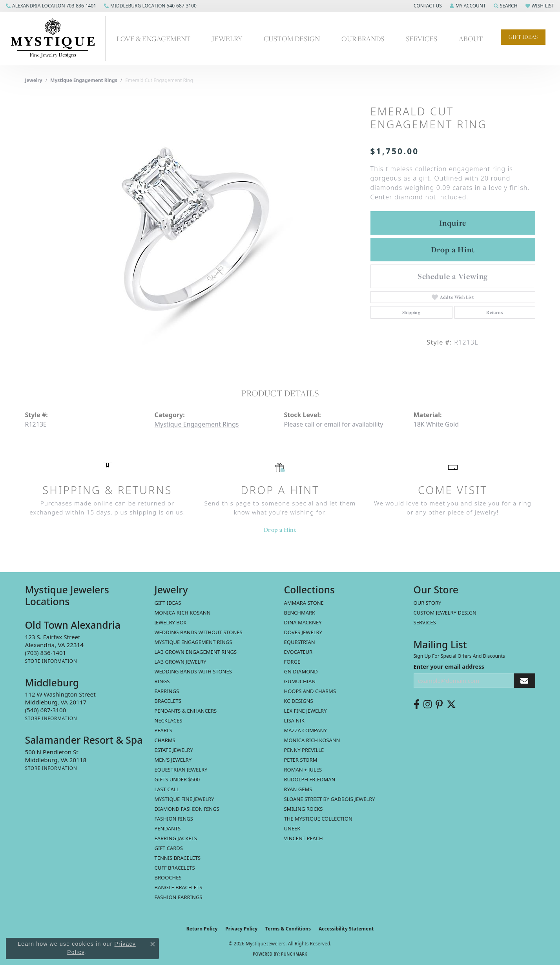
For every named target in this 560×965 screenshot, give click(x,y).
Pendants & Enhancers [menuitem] (186, 711)
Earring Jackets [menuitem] (176, 838)
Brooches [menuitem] (168, 877)
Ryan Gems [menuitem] (298, 789)
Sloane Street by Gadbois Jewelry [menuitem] (330, 799)
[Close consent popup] (153, 944)
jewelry (34, 80)
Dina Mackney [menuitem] (303, 622)
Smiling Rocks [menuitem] (304, 809)
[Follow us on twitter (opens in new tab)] (451, 704)
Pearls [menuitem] (163, 730)
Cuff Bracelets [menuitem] (175, 868)
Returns (495, 312)
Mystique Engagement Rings (84, 80)
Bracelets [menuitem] (168, 701)
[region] (194, 229)
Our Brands (363, 39)
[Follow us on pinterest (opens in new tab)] (439, 704)
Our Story (428, 603)
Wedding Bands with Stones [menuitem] (193, 671)
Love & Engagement (154, 39)
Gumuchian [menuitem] (300, 681)
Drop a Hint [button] (453, 250)
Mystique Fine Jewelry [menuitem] (184, 799)
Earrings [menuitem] (167, 691)
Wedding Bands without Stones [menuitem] (199, 632)
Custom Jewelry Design (445, 613)
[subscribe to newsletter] (524, 681)
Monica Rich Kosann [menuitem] (312, 740)
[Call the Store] (46, 653)
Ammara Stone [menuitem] (304, 603)
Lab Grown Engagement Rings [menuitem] (196, 652)
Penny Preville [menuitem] (304, 750)
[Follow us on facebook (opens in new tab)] (417, 704)
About (471, 39)
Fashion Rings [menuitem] (174, 819)
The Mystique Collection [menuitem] (318, 819)
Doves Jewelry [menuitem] (303, 632)
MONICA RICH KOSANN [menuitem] (183, 613)
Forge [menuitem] (292, 662)
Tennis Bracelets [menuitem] (178, 858)
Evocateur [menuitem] (298, 652)
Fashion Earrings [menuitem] (179, 897)
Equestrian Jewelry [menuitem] (181, 770)
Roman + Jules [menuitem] (303, 770)
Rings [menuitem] (162, 681)
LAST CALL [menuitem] (167, 789)
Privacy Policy (241, 929)
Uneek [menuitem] (292, 828)
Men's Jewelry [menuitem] (173, 760)
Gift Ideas (523, 37)
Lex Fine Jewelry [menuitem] (306, 711)
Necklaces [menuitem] (169, 721)
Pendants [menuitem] (168, 828)
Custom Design (292, 39)
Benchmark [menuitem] (300, 613)
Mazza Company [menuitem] (306, 730)
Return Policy (202, 929)
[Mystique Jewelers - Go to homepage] (57, 38)
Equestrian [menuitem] (300, 642)
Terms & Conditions (288, 929)
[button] (427, 6)
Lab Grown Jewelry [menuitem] (181, 662)
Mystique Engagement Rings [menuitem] (193, 642)
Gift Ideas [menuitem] (168, 603)
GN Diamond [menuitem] (301, 671)
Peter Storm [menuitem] (301, 760)
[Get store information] (51, 661)
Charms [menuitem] (165, 740)
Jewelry (227, 39)
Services (421, 39)
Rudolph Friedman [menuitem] (310, 779)
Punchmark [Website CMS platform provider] (294, 954)
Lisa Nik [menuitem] (294, 721)
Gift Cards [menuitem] (169, 848)
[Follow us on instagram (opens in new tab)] (428, 704)
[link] (51, 6)
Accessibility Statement (346, 929)
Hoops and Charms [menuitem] (310, 691)
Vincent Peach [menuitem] (304, 838)
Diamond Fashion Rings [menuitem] (187, 809)
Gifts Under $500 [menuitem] (177, 779)
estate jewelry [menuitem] (174, 750)
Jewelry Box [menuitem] (171, 622)
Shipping (411, 312)
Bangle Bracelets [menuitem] (179, 887)
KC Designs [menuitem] (299, 701)
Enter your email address (449, 666)
